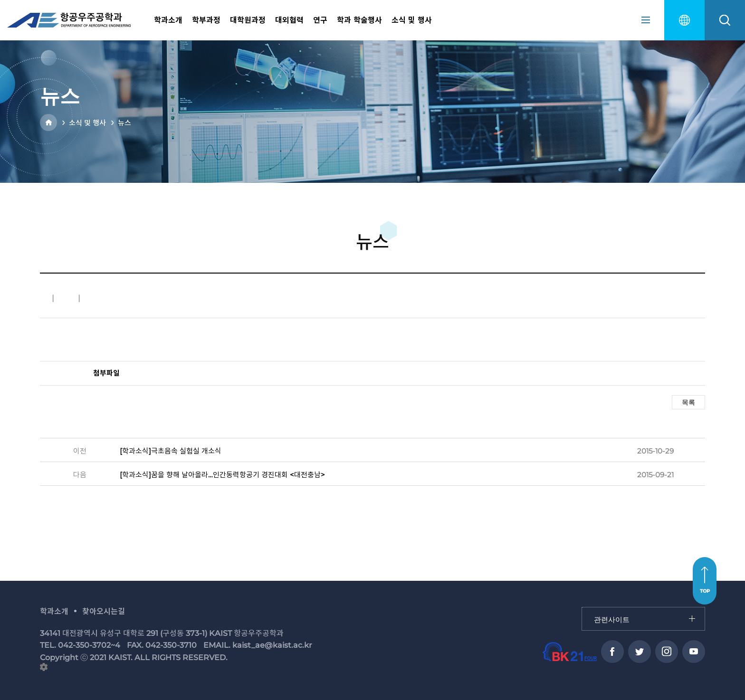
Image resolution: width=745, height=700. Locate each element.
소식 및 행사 (412, 20)
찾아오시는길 (104, 611)
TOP (705, 591)
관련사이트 (582, 608)
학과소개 (168, 20)
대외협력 (289, 20)
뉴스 (124, 123)
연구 (320, 20)
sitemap (646, 20)
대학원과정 (248, 20)
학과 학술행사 (359, 20)
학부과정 (206, 20)
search (725, 20)
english (684, 20)
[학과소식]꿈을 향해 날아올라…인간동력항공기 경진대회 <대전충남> (222, 475)
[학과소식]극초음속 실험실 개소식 (171, 451)
